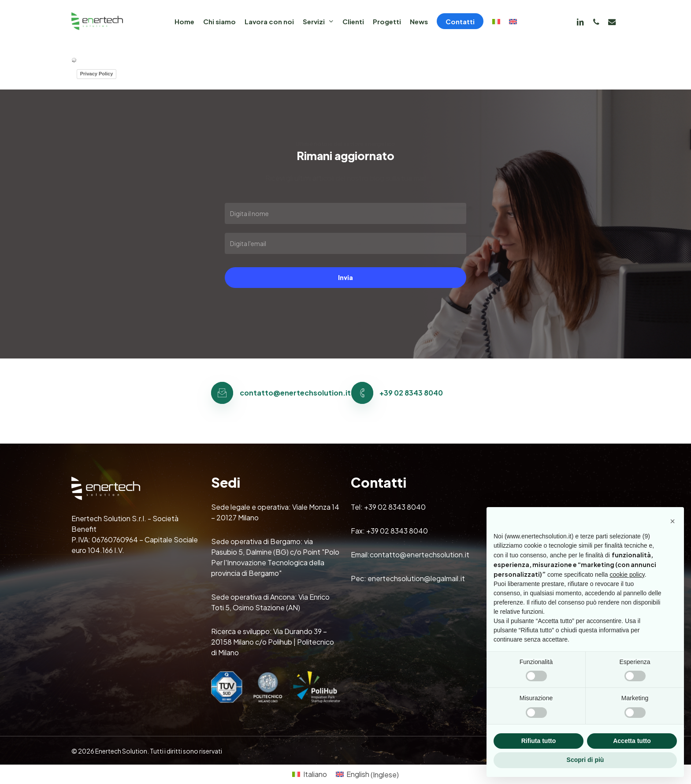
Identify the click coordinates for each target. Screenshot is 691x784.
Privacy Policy (97, 74)
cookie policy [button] (627, 575)
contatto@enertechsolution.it (420, 554)
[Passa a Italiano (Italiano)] (309, 775)
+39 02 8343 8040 (395, 507)
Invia (345, 277)
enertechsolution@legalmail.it (416, 578)
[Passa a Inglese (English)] (367, 775)
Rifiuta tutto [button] (539, 741)
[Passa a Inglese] (513, 21)
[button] (672, 521)
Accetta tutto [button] (632, 741)
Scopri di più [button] (585, 760)
